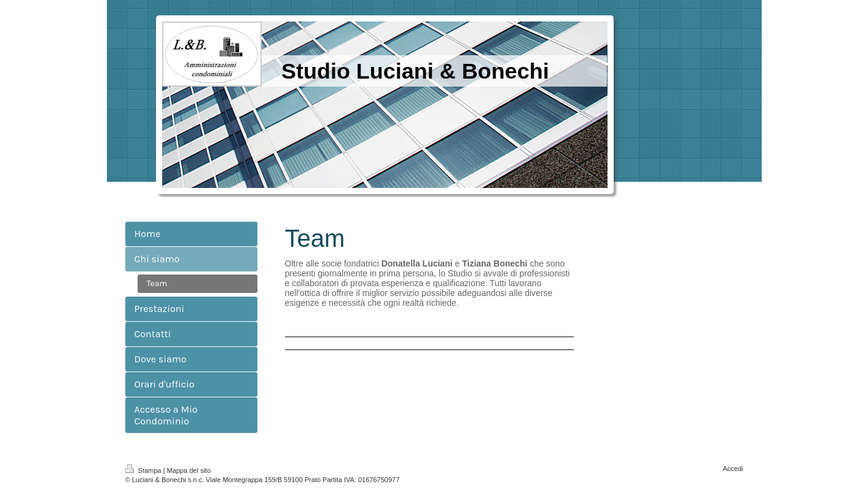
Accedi (733, 469)
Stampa (144, 470)
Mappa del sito (189, 470)
